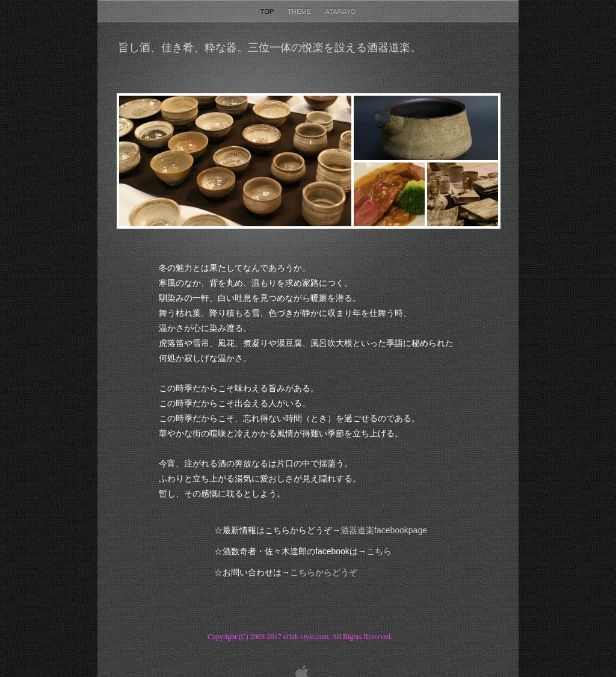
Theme (300, 11)
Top (268, 11)
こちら (379, 552)
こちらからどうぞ (324, 573)
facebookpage (384, 530)
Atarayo (340, 11)
